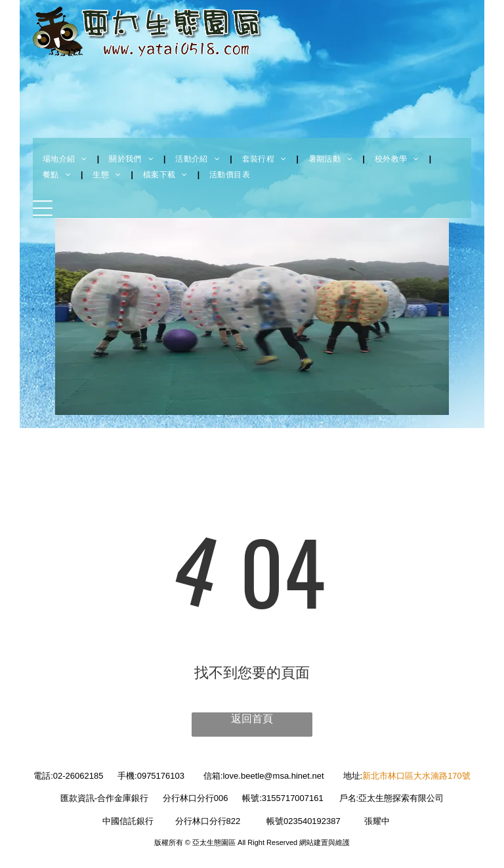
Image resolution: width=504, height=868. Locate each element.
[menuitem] (66, 159)
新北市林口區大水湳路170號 (416, 776)
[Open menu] (43, 208)
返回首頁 (252, 719)
